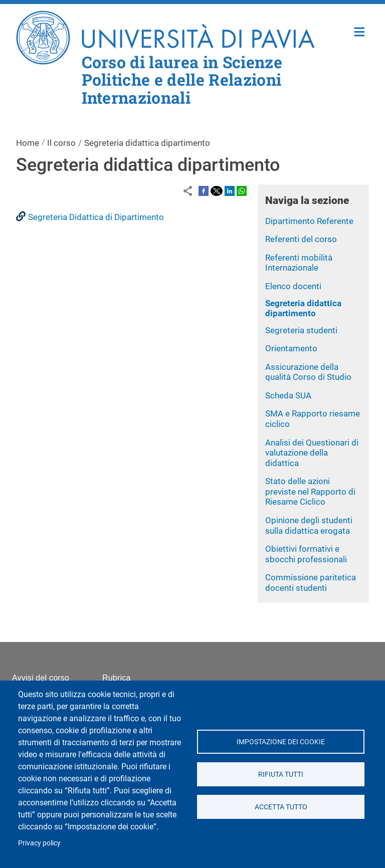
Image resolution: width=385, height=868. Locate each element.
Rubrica (117, 678)
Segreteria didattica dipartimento (303, 308)
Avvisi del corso (41, 678)
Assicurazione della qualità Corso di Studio (308, 372)
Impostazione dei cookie (281, 742)
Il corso (61, 143)
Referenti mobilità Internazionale (299, 263)
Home (360, 31)
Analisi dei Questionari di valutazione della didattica (312, 453)
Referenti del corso (301, 239)
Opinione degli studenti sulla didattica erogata (309, 525)
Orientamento (291, 348)
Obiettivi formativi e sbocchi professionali (306, 554)
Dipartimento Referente (309, 221)
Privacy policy (39, 843)
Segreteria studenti (301, 330)
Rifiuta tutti (281, 774)
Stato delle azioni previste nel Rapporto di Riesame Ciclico (310, 491)
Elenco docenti (293, 286)
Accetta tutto (280, 807)
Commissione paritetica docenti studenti (311, 583)
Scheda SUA (288, 395)
